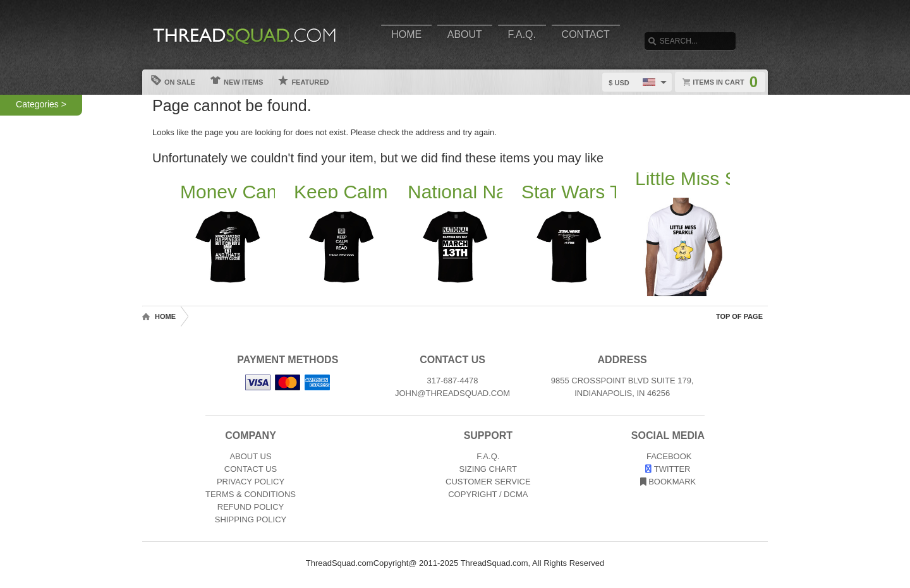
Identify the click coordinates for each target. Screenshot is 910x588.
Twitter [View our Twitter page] (668, 469)
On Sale (173, 81)
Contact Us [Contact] (251, 469)
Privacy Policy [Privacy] (251, 482)
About (465, 34)
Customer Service (488, 482)
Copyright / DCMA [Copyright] (488, 494)
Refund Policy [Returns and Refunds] (251, 507)
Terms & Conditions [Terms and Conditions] (251, 494)
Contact (586, 34)
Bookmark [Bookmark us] (668, 482)
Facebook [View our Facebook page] (668, 456)
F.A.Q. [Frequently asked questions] (488, 456)
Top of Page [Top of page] (739, 316)
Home (406, 34)
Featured (303, 81)
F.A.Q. (522, 34)
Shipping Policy (251, 519)
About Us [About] (250, 456)
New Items (237, 81)
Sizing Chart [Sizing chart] (488, 469)
